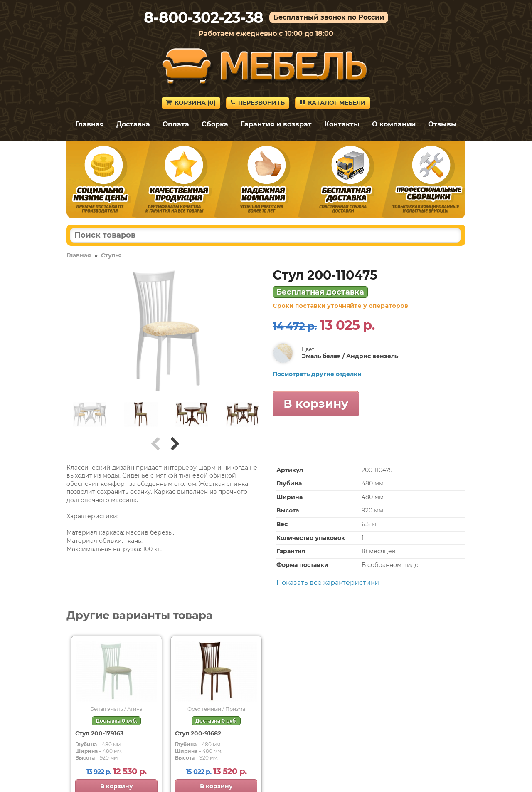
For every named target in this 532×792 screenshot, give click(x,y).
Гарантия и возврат (276, 124)
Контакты (342, 124)
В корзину (316, 403)
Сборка (215, 124)
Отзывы (442, 124)
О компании (394, 124)
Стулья (111, 255)
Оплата (176, 124)
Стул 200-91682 (198, 733)
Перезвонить (258, 103)
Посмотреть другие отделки (317, 374)
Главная (90, 124)
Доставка (133, 124)
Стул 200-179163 (99, 733)
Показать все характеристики (328, 583)
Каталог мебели (333, 103)
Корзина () (191, 103)
